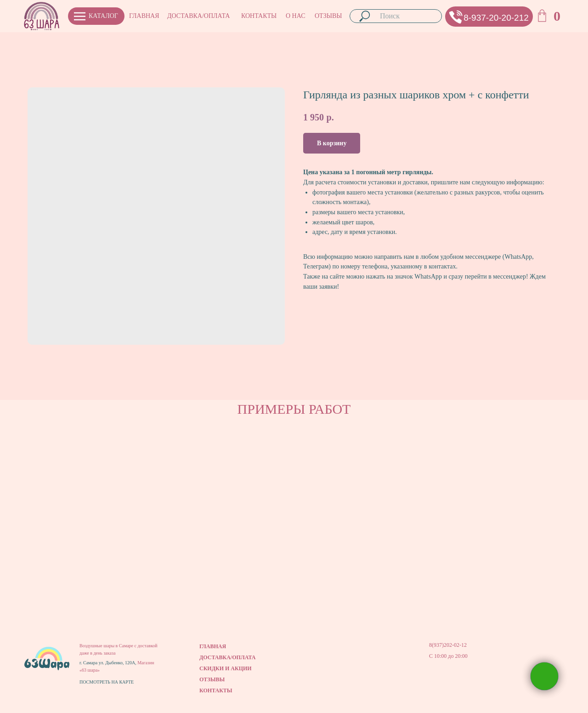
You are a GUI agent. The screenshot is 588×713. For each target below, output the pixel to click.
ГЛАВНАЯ (144, 16)
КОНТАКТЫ (259, 16)
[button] (456, 17)
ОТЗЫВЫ (328, 16)
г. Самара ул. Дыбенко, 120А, (108, 663)
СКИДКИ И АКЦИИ (226, 668)
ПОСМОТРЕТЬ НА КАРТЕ (107, 682)
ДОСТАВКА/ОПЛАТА (198, 16)
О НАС (295, 16)
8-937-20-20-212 (496, 18)
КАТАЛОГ (103, 16)
